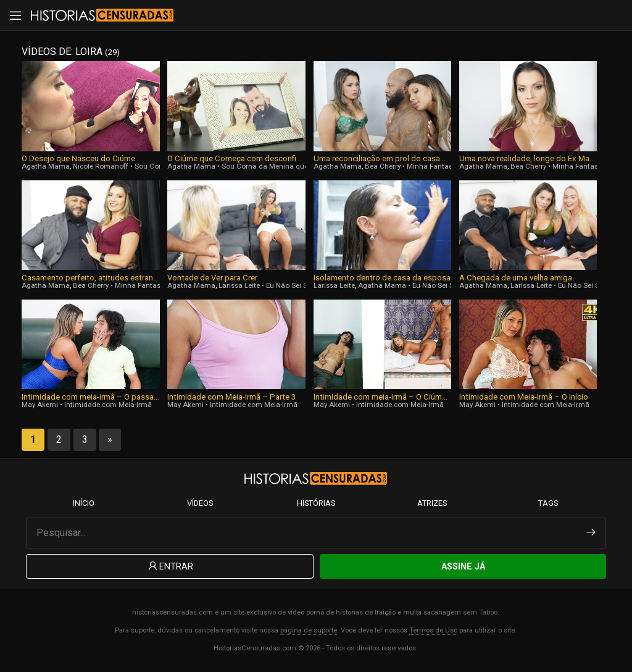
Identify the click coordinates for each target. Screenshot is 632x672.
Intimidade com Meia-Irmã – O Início (524, 397)
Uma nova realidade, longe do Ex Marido (528, 158)
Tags (548, 503)
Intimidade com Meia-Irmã (108, 405)
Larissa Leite (239, 285)
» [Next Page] (110, 439)
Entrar (170, 567)
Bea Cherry (383, 166)
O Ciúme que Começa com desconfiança (236, 158)
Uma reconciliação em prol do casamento (382, 158)
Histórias (316, 503)
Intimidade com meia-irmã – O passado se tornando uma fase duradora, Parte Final (90, 397)
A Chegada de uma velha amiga (516, 278)
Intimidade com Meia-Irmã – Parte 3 (231, 397)
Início (84, 503)
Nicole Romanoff (101, 166)
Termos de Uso (433, 630)
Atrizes (432, 503)
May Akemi (40, 405)
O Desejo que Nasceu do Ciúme (78, 158)
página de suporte (309, 630)
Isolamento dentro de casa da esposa (382, 278)
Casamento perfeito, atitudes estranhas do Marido (90, 278)
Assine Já (463, 567)
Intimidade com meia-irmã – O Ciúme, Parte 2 (382, 397)
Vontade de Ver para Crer (212, 278)
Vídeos (200, 503)
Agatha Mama (46, 166)
